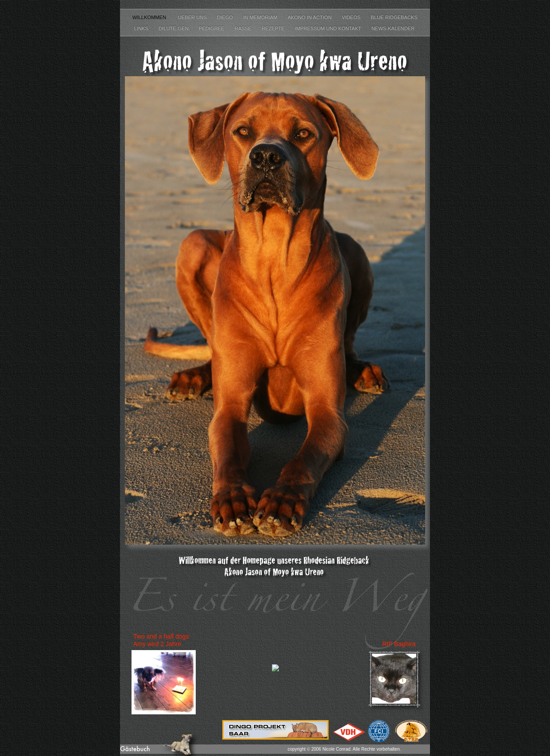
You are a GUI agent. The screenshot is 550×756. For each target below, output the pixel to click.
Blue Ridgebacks (394, 17)
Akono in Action (310, 17)
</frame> (275, 673)
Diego (226, 17)
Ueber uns (193, 17)
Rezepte (274, 28)
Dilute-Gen (174, 28)
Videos (352, 17)
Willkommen (151, 17)
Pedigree (212, 28)
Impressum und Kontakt (329, 28)
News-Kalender (394, 28)
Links (142, 28)
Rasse (244, 28)
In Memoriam (261, 17)
